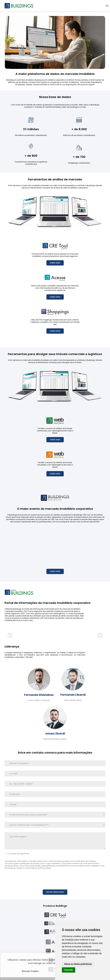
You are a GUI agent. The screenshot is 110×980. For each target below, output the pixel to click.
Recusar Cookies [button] (30, 971)
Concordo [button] (69, 970)
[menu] (107, 6)
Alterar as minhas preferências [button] (78, 964)
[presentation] (55, 878)
